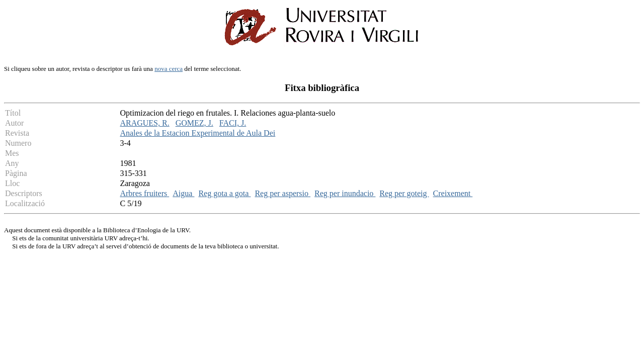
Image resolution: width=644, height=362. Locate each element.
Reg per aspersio (283, 193)
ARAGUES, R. (144, 123)
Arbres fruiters (144, 193)
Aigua (183, 193)
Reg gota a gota (224, 193)
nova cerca (169, 69)
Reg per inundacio (345, 193)
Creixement (453, 193)
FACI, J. (233, 123)
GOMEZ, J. (194, 123)
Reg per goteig (404, 193)
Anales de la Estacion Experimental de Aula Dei (197, 133)
